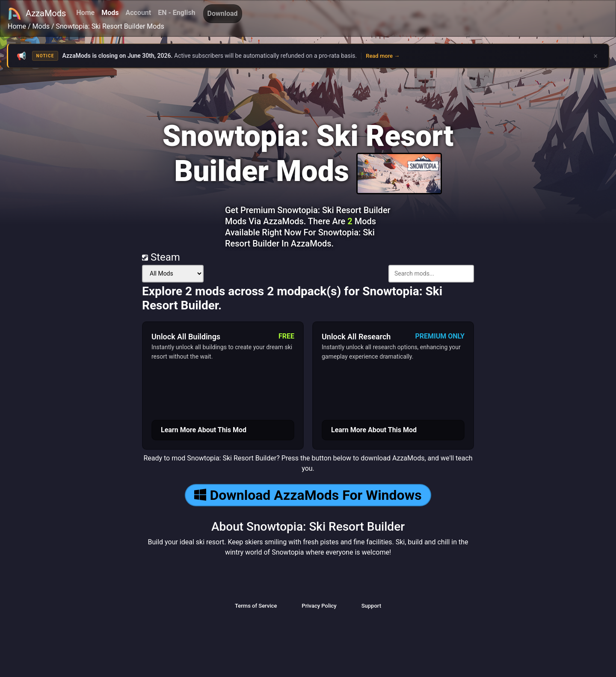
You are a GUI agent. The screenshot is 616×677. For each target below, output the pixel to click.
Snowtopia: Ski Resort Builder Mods (110, 26)
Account (138, 13)
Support (371, 606)
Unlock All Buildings (186, 337)
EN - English (176, 13)
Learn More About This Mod (204, 430)
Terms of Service (256, 606)
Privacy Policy (319, 606)
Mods (110, 13)
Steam (161, 257)
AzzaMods (37, 14)
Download (223, 13)
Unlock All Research (356, 337)
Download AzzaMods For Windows (308, 495)
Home (85, 13)
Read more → (383, 56)
